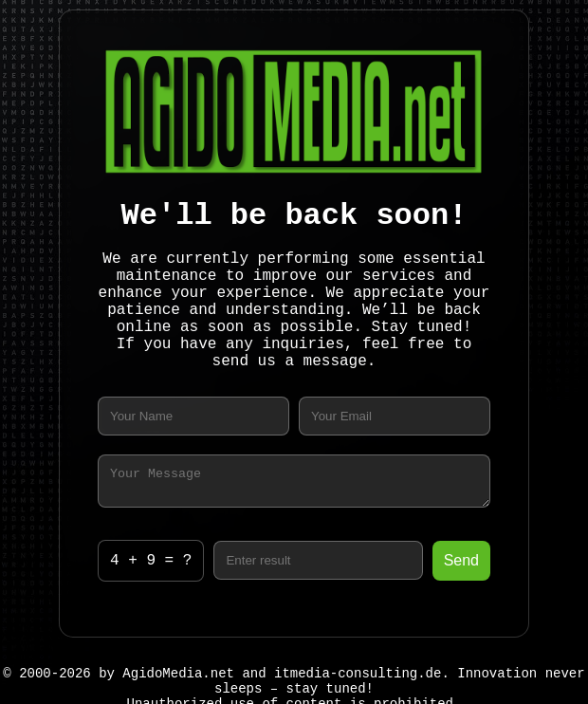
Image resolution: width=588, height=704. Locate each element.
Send (461, 563)
